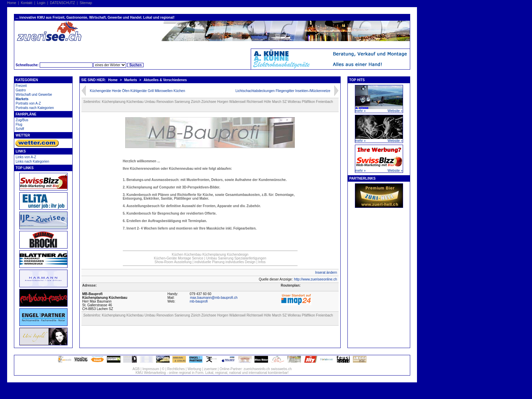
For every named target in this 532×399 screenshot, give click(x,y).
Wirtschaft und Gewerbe (34, 95)
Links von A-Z (26, 157)
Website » (395, 111)
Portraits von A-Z (28, 103)
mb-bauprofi (199, 301)
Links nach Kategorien (32, 161)
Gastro (21, 90)
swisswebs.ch (281, 369)
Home (12, 3)
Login (41, 3)
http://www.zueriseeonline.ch (315, 279)
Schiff (20, 129)
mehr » (360, 111)
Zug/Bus (22, 120)
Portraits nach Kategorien (35, 108)
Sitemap (86, 3)
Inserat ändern (326, 273)
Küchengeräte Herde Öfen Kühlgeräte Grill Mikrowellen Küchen (138, 91)
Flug (19, 124)
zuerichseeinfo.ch (257, 369)
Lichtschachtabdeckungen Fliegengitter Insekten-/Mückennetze (283, 91)
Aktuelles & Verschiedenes (165, 80)
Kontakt (26, 3)
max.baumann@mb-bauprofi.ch (214, 298)
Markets (22, 99)
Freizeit (21, 86)
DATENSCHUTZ (62, 3)
